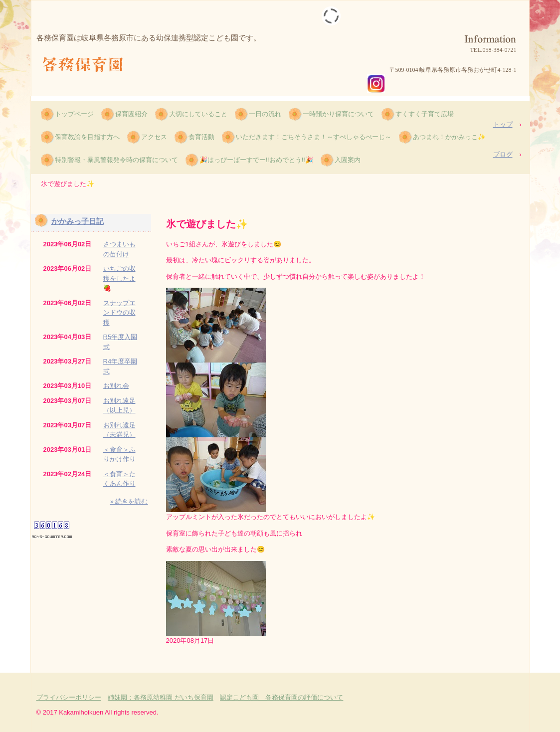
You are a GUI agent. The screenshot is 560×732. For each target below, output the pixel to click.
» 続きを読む (129, 501)
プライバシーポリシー (69, 697)
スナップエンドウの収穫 (119, 313)
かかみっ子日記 (78, 221)
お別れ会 (116, 386)
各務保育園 (87, 65)
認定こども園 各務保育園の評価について (281, 697)
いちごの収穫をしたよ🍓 (119, 278)
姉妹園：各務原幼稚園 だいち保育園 (161, 697)
